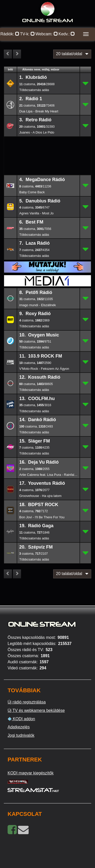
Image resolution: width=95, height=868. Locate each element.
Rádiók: (10, 34)
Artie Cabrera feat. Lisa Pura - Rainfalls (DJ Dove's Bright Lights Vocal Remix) (48, 475)
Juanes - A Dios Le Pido (37, 132)
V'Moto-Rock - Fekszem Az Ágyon (44, 369)
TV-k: (27, 34)
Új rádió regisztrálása (27, 702)
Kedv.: (67, 34)
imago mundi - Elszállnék (38, 305)
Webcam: (47, 34)
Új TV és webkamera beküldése (36, 710)
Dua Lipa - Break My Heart (39, 111)
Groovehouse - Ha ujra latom (40, 496)
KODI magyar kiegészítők (31, 773)
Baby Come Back (32, 192)
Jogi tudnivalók (21, 735)
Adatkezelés (19, 727)
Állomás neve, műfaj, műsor (41, 69)
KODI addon (21, 719)
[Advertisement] (48, 145)
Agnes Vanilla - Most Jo (36, 213)
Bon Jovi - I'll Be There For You (42, 517)
